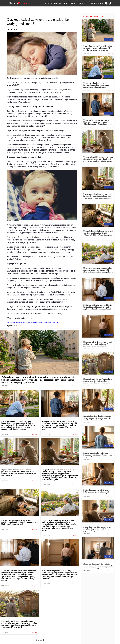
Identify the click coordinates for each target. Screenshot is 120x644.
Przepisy (82, 3)
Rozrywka (69, 3)
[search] (110, 3)
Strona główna (53, 3)
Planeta (18, 3)
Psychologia (96, 3)
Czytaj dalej (40, 640)
